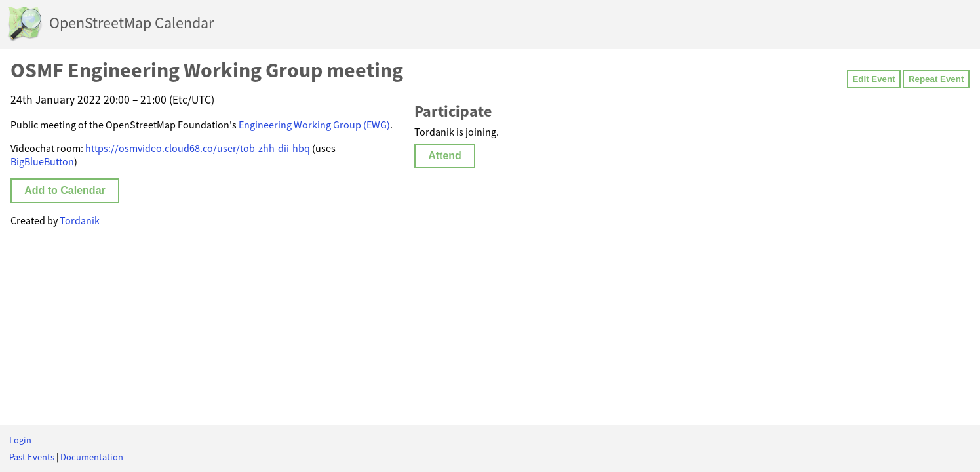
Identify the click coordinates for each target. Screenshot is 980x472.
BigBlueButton (42, 161)
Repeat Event (936, 79)
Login (20, 440)
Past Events (32, 457)
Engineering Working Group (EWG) (314, 125)
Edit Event (873, 79)
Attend (445, 156)
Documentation (92, 457)
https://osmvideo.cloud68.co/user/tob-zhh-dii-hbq (198, 148)
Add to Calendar (65, 190)
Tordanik (80, 220)
